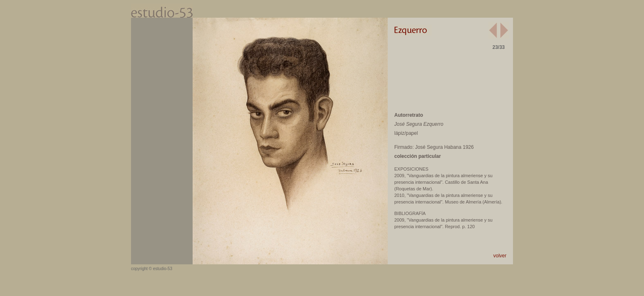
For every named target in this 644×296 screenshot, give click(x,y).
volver (500, 256)
